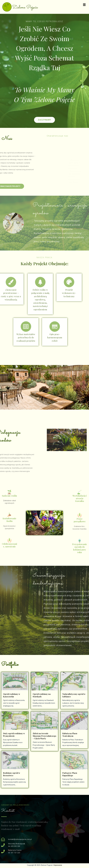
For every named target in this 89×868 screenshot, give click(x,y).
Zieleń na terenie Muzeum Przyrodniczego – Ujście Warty (44, 736)
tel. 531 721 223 (14, 853)
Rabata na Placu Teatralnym (70, 735)
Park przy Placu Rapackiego (70, 774)
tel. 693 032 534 (14, 846)
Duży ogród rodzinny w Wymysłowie (14, 735)
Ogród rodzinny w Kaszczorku (12, 695)
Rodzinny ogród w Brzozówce (12, 774)
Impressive (58, 865)
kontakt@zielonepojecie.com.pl (20, 839)
